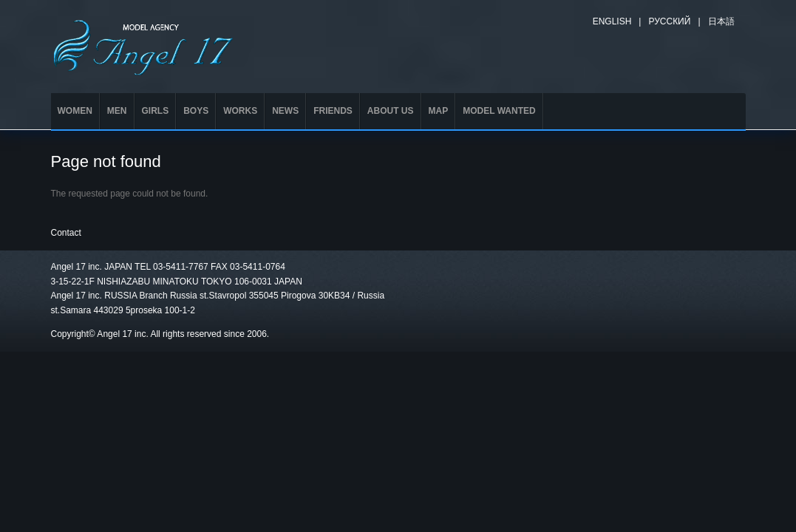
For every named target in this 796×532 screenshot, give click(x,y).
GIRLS (156, 111)
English (612, 21)
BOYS (196, 111)
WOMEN (75, 111)
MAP (439, 111)
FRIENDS (333, 111)
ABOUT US (391, 111)
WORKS (240, 111)
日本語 (721, 21)
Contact (66, 233)
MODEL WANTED (499, 111)
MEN (117, 111)
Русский (669, 21)
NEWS (285, 111)
